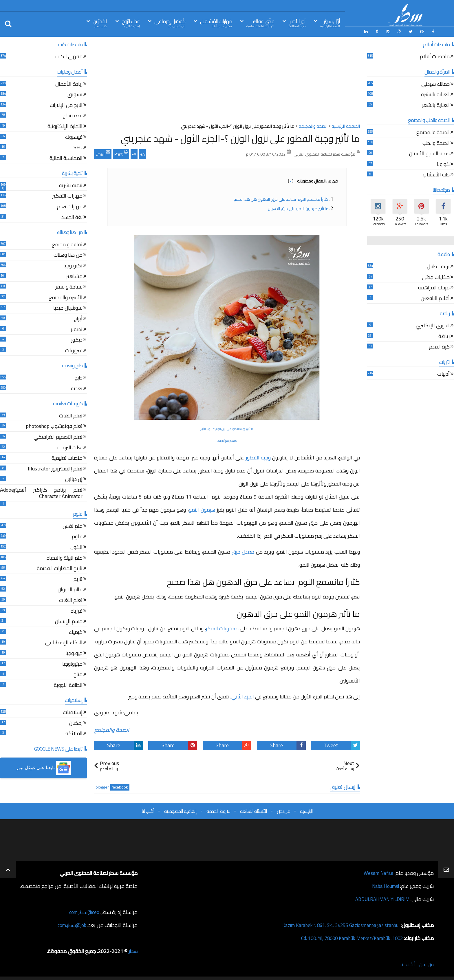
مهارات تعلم (70, 206)
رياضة (444, 336)
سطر (133, 950)
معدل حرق (243, 551)
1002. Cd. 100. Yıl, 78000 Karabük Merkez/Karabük (347, 937)
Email (103, 153)
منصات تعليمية (67, 458)
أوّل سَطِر (330, 23)
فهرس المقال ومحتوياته (313, 180)
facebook (120, 786)
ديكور (77, 340)
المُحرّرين (100, 23)
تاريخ (78, 579)
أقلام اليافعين (435, 298)
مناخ (78, 674)
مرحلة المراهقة (434, 288)
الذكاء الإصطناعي (64, 643)
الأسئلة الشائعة (253, 810)
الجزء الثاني (243, 696)
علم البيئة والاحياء (64, 558)
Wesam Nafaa (378, 872)
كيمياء (76, 632)
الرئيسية (306, 810)
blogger (102, 786)
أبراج (78, 319)
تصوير (77, 329)
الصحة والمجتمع (112, 729)
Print (121, 153)
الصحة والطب (436, 143)
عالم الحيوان (70, 590)
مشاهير (74, 276)
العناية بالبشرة (435, 94)
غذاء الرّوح (131, 23)
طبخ (78, 378)
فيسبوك (74, 137)
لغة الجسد (72, 217)
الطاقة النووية (68, 685)
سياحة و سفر (69, 287)
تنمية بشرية (71, 185)
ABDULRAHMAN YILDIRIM (380, 898)
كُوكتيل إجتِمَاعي (170, 23)
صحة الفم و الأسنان (429, 153)
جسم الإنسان (69, 621)
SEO (78, 147)
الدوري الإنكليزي (433, 325)
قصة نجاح (73, 116)
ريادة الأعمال (69, 84)
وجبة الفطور (258, 457)
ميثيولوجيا (72, 664)
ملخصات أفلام (435, 57)
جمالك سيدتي (435, 84)
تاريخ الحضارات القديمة (60, 569)
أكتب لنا (148, 810)
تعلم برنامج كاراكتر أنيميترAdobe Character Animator (41, 493)
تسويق (75, 94)
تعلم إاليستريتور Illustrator (55, 469)
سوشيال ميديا (68, 308)
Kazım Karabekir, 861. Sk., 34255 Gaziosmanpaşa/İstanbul (336, 924)
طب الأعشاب (436, 175)
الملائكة (74, 733)
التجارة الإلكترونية (65, 126)
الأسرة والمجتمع (66, 297)
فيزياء (76, 611)
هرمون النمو (202, 509)
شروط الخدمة (218, 810)
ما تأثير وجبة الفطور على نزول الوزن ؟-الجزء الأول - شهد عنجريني (240, 138)
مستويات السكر (222, 628)
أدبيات (443, 374)
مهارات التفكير (67, 196)
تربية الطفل (438, 266)
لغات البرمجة (70, 447)
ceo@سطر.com (84, 911)
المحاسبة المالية (66, 158)
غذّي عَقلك (260, 23)
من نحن (283, 810)
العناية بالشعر (436, 105)
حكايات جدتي (436, 277)
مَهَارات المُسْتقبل (216, 23)
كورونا (443, 164)
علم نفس (73, 526)
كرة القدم (439, 347)
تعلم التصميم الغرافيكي (58, 437)
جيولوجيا (74, 653)
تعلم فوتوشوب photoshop (54, 426)
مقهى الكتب (69, 57)
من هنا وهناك (68, 255)
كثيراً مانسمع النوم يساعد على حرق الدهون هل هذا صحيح (281, 198)
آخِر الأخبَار (297, 23)
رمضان (76, 723)
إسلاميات (73, 712)
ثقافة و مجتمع (67, 244)
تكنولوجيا (73, 265)
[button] (43, 767)
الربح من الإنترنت (66, 105)
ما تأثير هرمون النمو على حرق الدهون (298, 208)
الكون (76, 547)
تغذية (77, 388)
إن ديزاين (74, 479)
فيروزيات (74, 350)
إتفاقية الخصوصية (180, 810)
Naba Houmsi (384, 885)
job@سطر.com (71, 924)
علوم (77, 537)
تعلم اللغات (71, 416)
